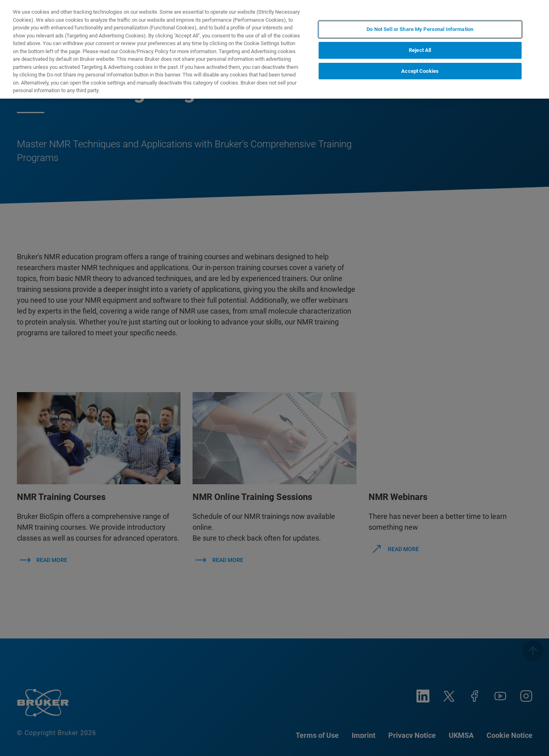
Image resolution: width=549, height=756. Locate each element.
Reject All (420, 50)
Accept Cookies (420, 71)
